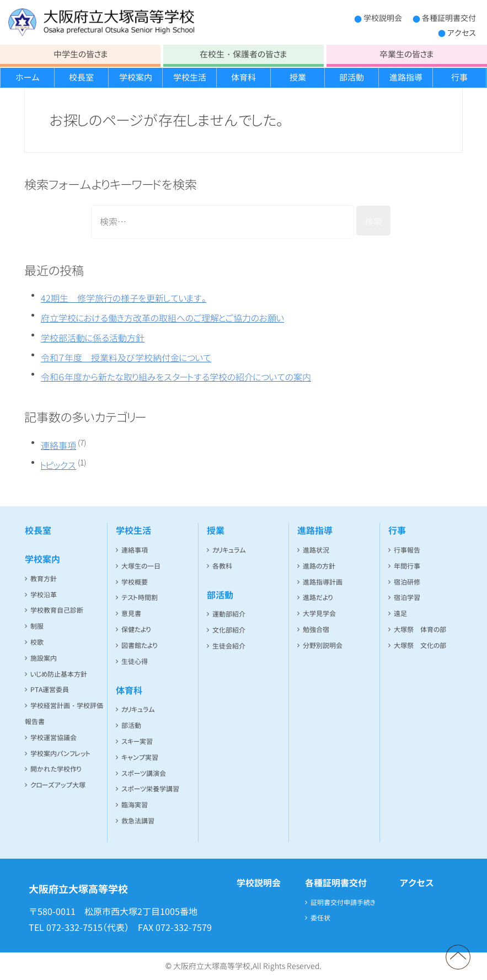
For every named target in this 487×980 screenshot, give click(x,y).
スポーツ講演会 (144, 773)
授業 (298, 77)
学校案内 (136, 77)
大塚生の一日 (141, 566)
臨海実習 (135, 805)
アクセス (462, 33)
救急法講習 (138, 821)
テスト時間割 (140, 598)
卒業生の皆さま (406, 54)
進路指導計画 (323, 582)
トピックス (58, 465)
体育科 (243, 77)
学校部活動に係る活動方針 (93, 338)
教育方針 (44, 579)
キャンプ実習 (140, 757)
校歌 (37, 642)
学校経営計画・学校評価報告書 (64, 714)
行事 (459, 77)
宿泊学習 (407, 598)
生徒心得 (135, 662)
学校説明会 (383, 18)
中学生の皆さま (81, 54)
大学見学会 (319, 614)
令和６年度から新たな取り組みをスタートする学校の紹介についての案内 (176, 377)
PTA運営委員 (50, 690)
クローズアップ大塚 (58, 785)
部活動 (352, 77)
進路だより (318, 598)
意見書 (131, 614)
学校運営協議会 (53, 738)
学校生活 (190, 77)
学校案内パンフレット (60, 754)
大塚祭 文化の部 (420, 646)
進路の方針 (319, 566)
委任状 (320, 918)
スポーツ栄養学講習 (150, 789)
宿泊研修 (407, 582)
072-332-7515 (74, 928)
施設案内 (44, 658)
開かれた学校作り (56, 769)
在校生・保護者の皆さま (243, 54)
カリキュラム (138, 709)
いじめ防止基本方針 (59, 674)
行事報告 (407, 550)
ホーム (28, 77)
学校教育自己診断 (57, 610)
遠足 (400, 614)
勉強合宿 (316, 630)
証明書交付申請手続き (343, 903)
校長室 (81, 77)
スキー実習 (137, 741)
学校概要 (135, 582)
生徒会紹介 (229, 646)
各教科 (222, 566)
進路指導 (406, 77)
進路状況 (316, 550)
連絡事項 (58, 446)
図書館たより (139, 646)
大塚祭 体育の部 (420, 630)
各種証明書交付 (449, 18)
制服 (37, 626)
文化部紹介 (229, 630)
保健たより (136, 630)
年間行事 (407, 566)
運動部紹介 (229, 614)
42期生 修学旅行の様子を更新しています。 (124, 298)
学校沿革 (44, 595)
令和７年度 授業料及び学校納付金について (126, 358)
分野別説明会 (323, 646)
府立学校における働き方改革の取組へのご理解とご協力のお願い (162, 318)
